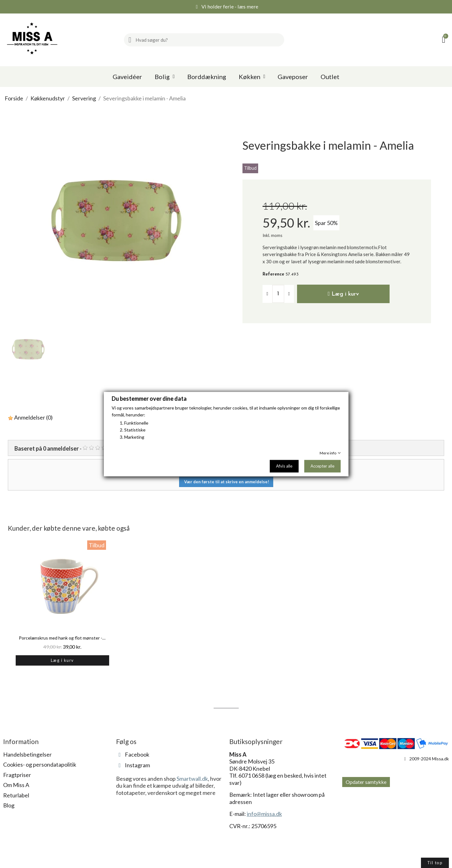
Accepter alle (322, 466)
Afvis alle (284, 466)
